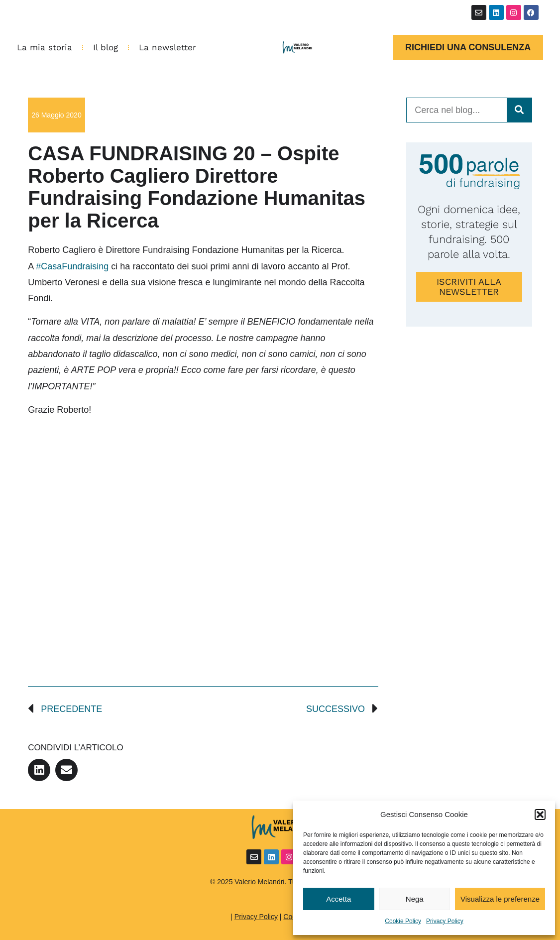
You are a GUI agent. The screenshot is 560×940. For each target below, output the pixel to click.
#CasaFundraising (72, 266)
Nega (415, 899)
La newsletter (168, 47)
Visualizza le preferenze (500, 899)
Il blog (106, 47)
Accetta (338, 899)
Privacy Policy (445, 921)
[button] (540, 815)
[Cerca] (519, 110)
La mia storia (45, 47)
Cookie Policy (403, 921)
